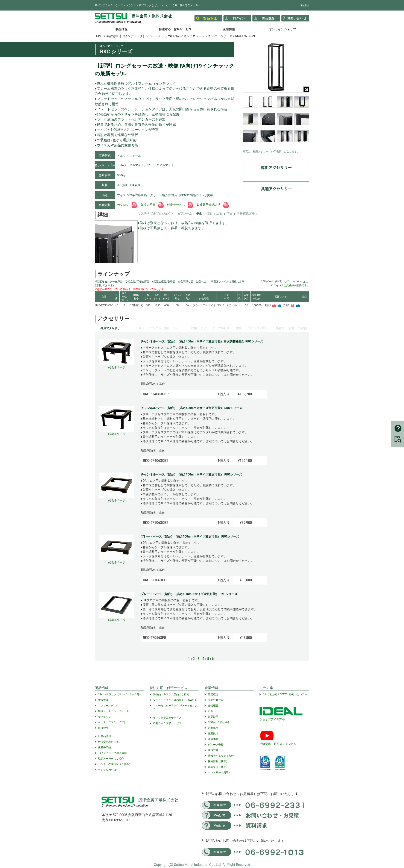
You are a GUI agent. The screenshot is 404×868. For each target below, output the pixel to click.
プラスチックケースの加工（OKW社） (175, 700)
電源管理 (103, 700)
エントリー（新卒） (220, 773)
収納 (194, 328)
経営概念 (213, 694)
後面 (209, 214)
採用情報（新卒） (218, 761)
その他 (303, 328)
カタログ (127, 205)
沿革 (211, 711)
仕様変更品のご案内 (110, 742)
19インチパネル (258, 328)
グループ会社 (216, 745)
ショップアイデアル (272, 719)
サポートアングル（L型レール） (159, 328)
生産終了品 (105, 747)
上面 (219, 214)
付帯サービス (180, 205)
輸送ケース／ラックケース (114, 711)
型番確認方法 (246, 214)
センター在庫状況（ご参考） (115, 764)
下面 (229, 214)
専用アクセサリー (112, 328)
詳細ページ (117, 367)
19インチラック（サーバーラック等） (120, 694)
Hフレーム (185, 214)
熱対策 (280, 328)
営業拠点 (213, 728)
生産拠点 (213, 733)
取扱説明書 (152, 205)
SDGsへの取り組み (219, 722)
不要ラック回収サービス (167, 723)
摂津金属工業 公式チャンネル (278, 744)
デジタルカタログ (108, 770)
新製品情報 (105, 736)
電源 (238, 328)
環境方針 (213, 750)
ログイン (276, 285)
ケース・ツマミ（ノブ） (112, 722)
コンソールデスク (108, 706)
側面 (199, 214)
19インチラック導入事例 (112, 753)
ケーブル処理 (221, 328)
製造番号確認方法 (213, 205)
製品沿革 (213, 717)
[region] (276, 122)
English (305, 6)
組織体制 (213, 739)
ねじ (203, 328)
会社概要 (213, 706)
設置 (291, 328)
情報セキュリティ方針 (221, 756)
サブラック (105, 717)
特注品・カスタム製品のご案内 (171, 694)
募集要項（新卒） (218, 767)
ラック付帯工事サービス (167, 718)
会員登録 (289, 285)
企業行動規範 (216, 700)
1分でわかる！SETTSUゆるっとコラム (285, 694)
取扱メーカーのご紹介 (111, 759)
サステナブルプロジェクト (156, 214)
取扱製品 (103, 728)
